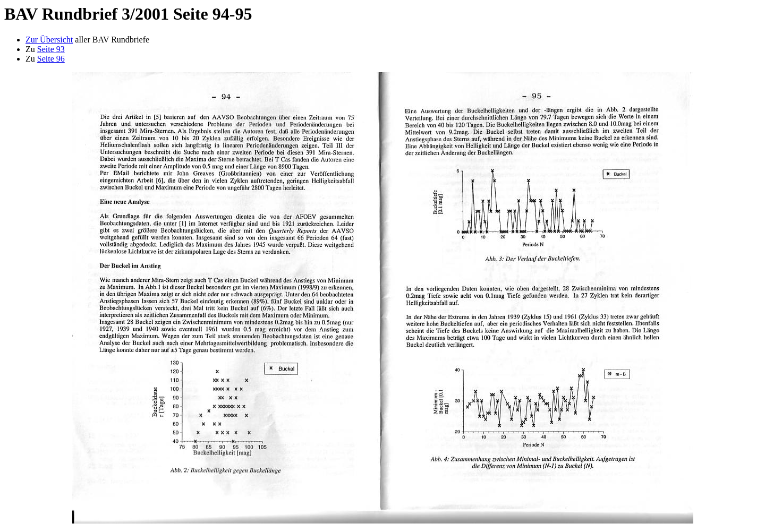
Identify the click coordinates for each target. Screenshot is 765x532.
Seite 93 (51, 49)
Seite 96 (51, 59)
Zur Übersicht (49, 40)
